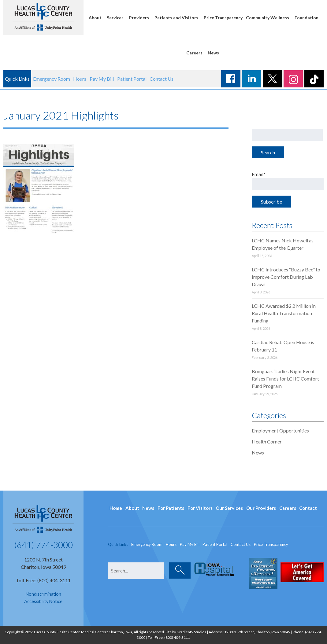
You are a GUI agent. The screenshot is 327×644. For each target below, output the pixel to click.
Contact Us (162, 79)
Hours (80, 79)
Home (116, 508)
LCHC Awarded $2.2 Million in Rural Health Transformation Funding (284, 313)
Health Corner (267, 442)
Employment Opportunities (280, 431)
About (95, 18)
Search (268, 152)
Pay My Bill (102, 79)
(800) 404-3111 (177, 637)
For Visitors (200, 508)
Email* (288, 181)
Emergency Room (52, 79)
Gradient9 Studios (191, 632)
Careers (194, 53)
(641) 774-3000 (43, 545)
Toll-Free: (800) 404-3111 (43, 580)
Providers (139, 18)
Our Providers (261, 508)
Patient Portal (132, 79)
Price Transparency (223, 18)
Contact (308, 508)
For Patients (171, 508)
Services (115, 18)
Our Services (229, 508)
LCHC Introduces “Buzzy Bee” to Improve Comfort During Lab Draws (286, 277)
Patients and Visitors (176, 18)
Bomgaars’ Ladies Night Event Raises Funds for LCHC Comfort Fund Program (285, 379)
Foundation (307, 18)
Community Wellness (268, 18)
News (213, 53)
